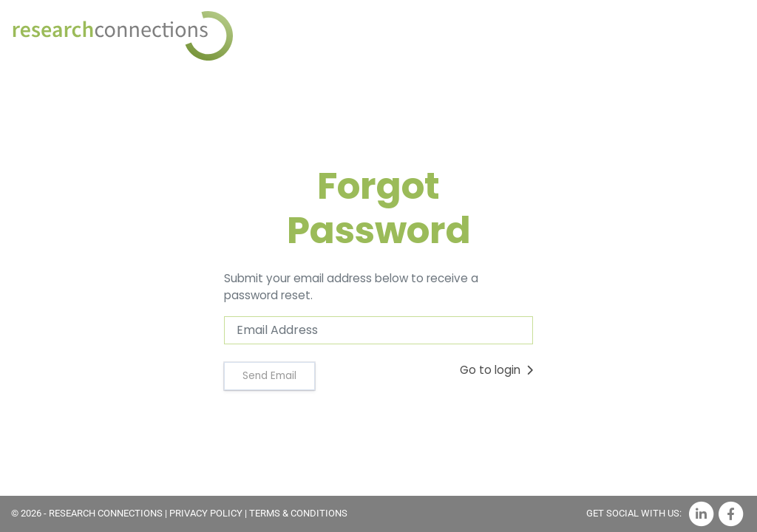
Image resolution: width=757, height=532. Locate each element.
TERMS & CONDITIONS (298, 513)
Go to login (496, 370)
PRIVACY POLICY (206, 513)
